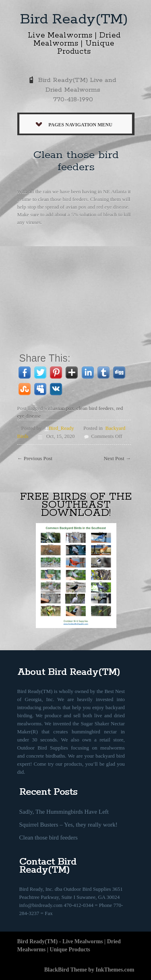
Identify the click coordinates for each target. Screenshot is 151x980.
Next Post (117, 458)
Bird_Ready (61, 428)
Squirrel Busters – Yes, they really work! (68, 825)
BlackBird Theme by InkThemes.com (89, 970)
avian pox (63, 408)
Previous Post (35, 458)
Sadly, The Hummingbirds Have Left (64, 812)
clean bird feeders (95, 408)
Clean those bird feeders (76, 161)
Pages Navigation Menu (74, 125)
